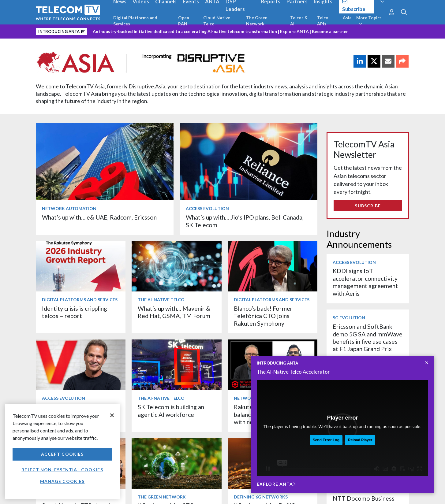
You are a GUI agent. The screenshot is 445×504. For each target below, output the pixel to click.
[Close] (112, 415)
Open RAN (184, 21)
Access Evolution (207, 208)
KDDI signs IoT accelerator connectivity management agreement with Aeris (365, 282)
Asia (347, 18)
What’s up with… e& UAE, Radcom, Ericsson (99, 217)
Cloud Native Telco (217, 21)
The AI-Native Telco (161, 300)
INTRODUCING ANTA (277, 363)
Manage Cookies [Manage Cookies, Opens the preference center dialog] (62, 481)
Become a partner (330, 31)
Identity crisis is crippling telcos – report (75, 312)
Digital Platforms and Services (135, 21)
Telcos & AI (299, 21)
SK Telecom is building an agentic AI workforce (171, 411)
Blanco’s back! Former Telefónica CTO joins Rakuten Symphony (263, 316)
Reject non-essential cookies (62, 470)
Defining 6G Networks (261, 497)
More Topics (369, 20)
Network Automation (69, 208)
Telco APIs (323, 21)
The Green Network (257, 21)
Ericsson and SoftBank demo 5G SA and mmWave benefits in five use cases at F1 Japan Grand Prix (368, 338)
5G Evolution (349, 318)
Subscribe (368, 206)
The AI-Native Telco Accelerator (293, 372)
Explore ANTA (294, 31)
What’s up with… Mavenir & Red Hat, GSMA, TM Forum (174, 312)
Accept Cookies (62, 454)
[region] (62, 452)
